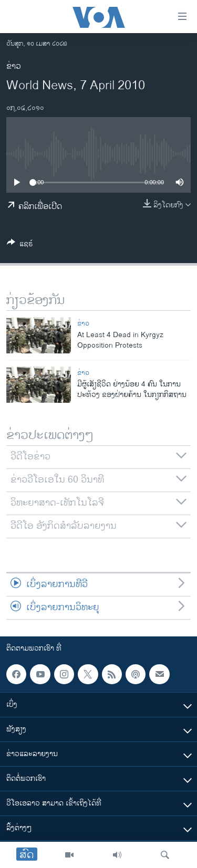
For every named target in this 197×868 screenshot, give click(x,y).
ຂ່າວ (14, 66)
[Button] (20, 245)
